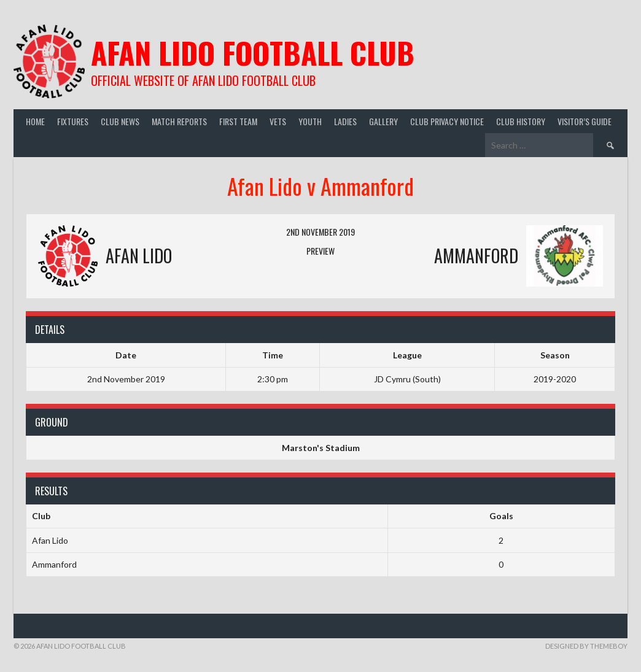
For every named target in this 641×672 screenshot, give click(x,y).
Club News (120, 121)
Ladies (345, 121)
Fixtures (73, 121)
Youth (310, 121)
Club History (521, 121)
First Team (238, 121)
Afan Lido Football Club (253, 52)
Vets (278, 121)
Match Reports (179, 121)
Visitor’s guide (585, 121)
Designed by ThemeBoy (586, 646)
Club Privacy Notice (447, 121)
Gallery (383, 121)
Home (35, 121)
